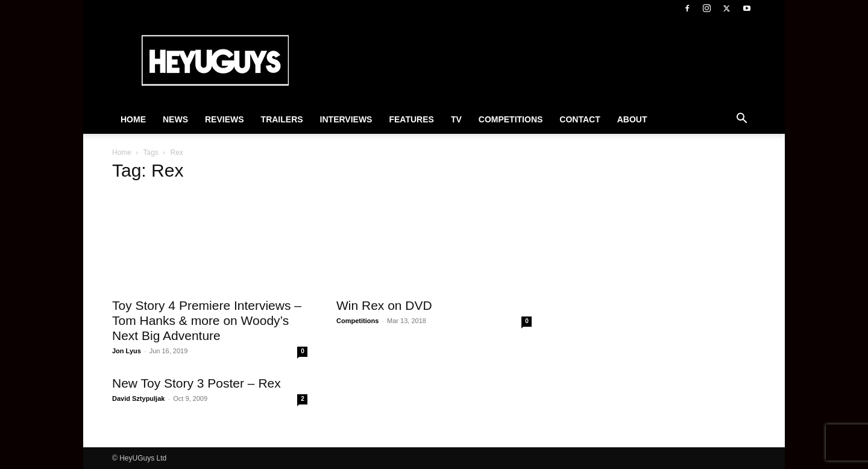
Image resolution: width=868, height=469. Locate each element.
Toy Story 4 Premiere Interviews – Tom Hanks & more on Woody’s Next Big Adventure (207, 320)
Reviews (225, 119)
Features (411, 119)
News (175, 119)
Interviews (346, 119)
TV (456, 119)
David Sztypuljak (138, 398)
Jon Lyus (127, 351)
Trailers (282, 119)
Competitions (511, 119)
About (632, 119)
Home (133, 119)
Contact (580, 119)
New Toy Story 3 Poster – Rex (197, 383)
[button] (741, 120)
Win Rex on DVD (384, 305)
